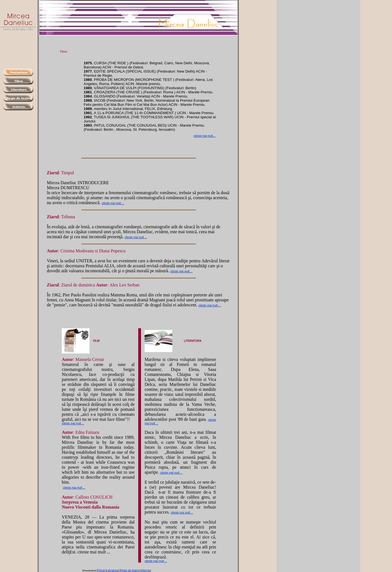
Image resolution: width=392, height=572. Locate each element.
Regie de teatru (129, 570)
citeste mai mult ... (113, 203)
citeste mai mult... (205, 136)
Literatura (112, 570)
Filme (101, 570)
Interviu (146, 570)
